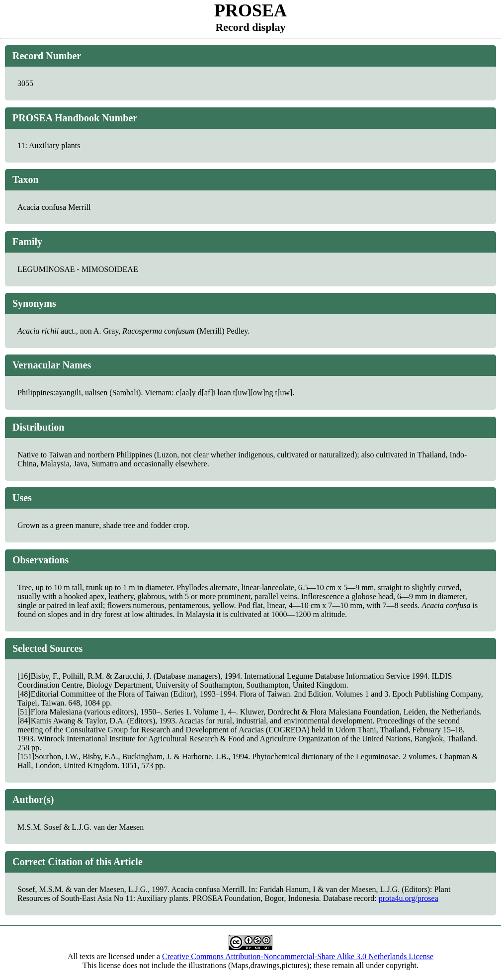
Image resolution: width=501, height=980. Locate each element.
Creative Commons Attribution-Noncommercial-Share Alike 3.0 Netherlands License (298, 956)
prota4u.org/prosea (409, 898)
